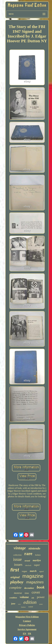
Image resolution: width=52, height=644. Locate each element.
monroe (18, 593)
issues (18, 565)
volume (24, 597)
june (13, 604)
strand (27, 561)
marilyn (37, 560)
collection (17, 555)
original (15, 577)
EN (25, 634)
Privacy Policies (27, 625)
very (19, 604)
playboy (17, 582)
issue (17, 559)
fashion (23, 607)
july (33, 598)
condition (13, 598)
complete (15, 588)
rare (28, 554)
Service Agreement (27, 629)
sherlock (28, 565)
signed (41, 571)
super (37, 565)
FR (29, 634)
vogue (24, 571)
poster (41, 604)
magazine (33, 576)
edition (30, 602)
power (41, 597)
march (33, 571)
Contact (27, 621)
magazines (35, 582)
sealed (31, 607)
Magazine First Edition (27, 617)
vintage (20, 548)
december (29, 588)
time (27, 593)
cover (36, 592)
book (41, 587)
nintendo (34, 548)
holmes (38, 555)
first (15, 570)
